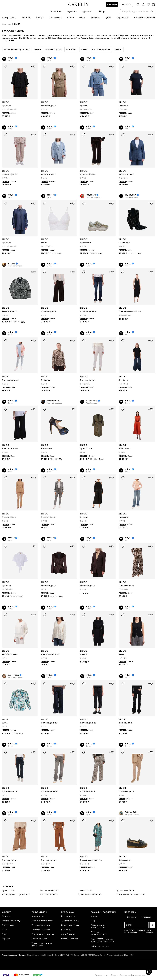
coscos (50, 195)
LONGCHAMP (86, 955)
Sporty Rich (130, 955)
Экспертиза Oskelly (70, 921)
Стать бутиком (68, 934)
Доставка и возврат (41, 930)
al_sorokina (13, 675)
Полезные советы (40, 939)
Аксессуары (56, 18)
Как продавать (68, 916)
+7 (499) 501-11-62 (99, 935)
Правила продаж (102, 975)
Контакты (95, 916)
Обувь (82, 18)
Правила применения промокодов (42, 945)
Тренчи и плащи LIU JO (90, 894)
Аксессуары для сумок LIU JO (16, 894)
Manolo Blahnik (99, 955)
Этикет (5, 934)
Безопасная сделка (41, 925)
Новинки (26, 18)
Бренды (40, 18)
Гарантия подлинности (42, 921)
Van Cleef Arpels (47, 955)
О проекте (7, 916)
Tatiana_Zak (131, 812)
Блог (4, 930)
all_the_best (130, 195)
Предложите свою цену (43, 934)
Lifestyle (102, 12)
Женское (7, 24)
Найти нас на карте (100, 946)
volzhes (11, 264)
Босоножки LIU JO (49, 890)
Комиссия (66, 930)
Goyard (58, 955)
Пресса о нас (8, 925)
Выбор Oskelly (9, 18)
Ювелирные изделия (144, 18)
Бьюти (70, 18)
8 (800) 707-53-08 (99, 928)
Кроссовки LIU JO (49, 894)
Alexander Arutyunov (115, 955)
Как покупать (38, 916)
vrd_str (11, 58)
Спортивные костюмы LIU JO (131, 894)
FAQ (93, 921)
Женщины (56, 12)
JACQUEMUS (67, 955)
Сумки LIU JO (9, 890)
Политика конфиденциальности (133, 975)
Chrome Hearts (33, 955)
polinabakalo (53, 401)
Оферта (114, 975)
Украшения (122, 18)
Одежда (95, 18)
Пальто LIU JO (85, 890)
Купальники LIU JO (126, 890)
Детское (87, 12)
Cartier (77, 955)
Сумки (108, 18)
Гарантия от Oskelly (11, 921)
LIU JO (6, 102)
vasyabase (91, 195)
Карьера (6, 939)
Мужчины (72, 12)
